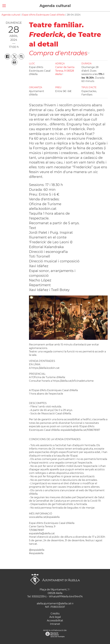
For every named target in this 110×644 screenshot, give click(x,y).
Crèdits (55, 614)
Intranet (55, 624)
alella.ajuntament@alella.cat (54, 603)
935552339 (38, 597)
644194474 (76, 597)
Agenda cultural (55, 6)
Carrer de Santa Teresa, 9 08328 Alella (65, 71)
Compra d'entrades (58, 53)
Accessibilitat (55, 621)
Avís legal (55, 617)
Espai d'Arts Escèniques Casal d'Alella (43, 15)
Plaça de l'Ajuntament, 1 (54, 590)
